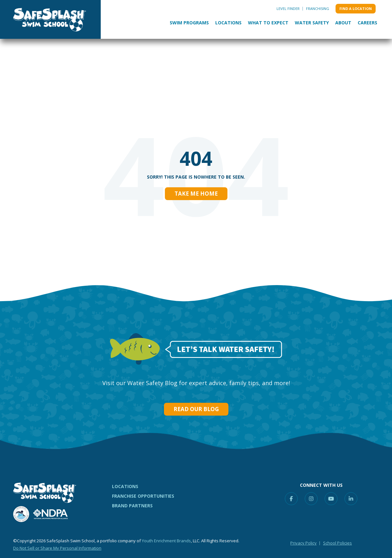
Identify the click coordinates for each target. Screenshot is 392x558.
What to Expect (268, 23)
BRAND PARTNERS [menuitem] (132, 506)
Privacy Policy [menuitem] (303, 543)
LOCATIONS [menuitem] (125, 486)
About (343, 23)
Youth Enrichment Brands (166, 541)
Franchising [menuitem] (318, 8)
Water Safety (312, 23)
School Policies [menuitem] (337, 543)
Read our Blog (196, 409)
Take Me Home (196, 194)
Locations (228, 23)
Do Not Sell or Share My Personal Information (57, 548)
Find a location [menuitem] (356, 8)
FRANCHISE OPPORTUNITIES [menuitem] (143, 496)
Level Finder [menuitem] (288, 8)
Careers (367, 23)
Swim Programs (189, 23)
